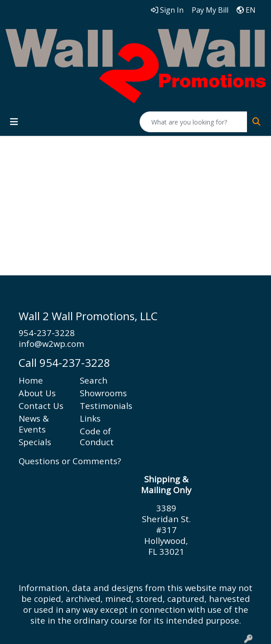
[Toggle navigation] (14, 122)
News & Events (34, 424)
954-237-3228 (47, 333)
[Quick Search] (194, 122)
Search (94, 380)
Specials (35, 442)
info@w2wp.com (51, 344)
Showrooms (103, 393)
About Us (37, 393)
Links (90, 418)
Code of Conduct (97, 436)
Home (31, 380)
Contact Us (41, 406)
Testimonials (105, 406)
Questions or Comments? (70, 461)
